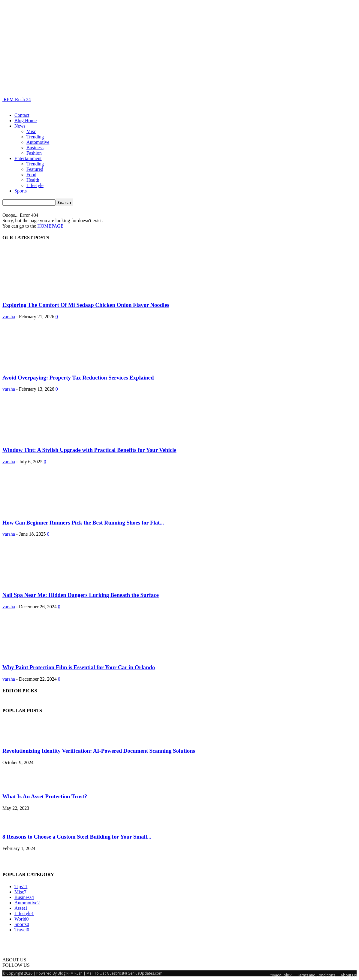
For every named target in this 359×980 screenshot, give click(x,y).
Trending (35, 137)
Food (31, 175)
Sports (21, 191)
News (20, 126)
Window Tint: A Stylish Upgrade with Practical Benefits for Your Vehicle (89, 450)
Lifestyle (35, 185)
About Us (349, 975)
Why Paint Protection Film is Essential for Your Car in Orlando (79, 667)
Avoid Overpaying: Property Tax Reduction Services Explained (78, 378)
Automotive (38, 142)
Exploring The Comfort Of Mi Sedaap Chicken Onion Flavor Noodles (86, 305)
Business (35, 148)
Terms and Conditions (316, 975)
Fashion (34, 153)
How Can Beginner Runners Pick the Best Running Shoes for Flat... (83, 523)
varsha (9, 317)
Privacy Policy (280, 975)
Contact (22, 115)
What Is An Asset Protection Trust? (45, 796)
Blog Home (26, 121)
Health (33, 180)
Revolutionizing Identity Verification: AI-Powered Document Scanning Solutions (99, 751)
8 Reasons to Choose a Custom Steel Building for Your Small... (77, 837)
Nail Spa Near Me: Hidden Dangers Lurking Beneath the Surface (81, 595)
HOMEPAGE (50, 226)
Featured (35, 169)
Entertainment (28, 158)
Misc (31, 131)
